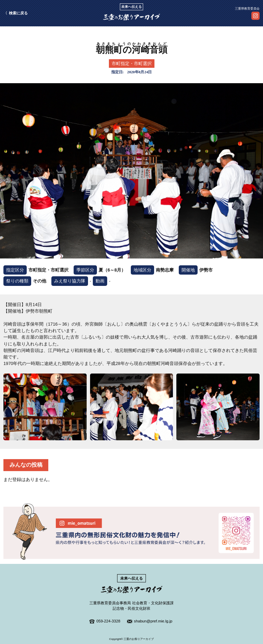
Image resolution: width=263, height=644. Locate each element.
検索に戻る (18, 13)
